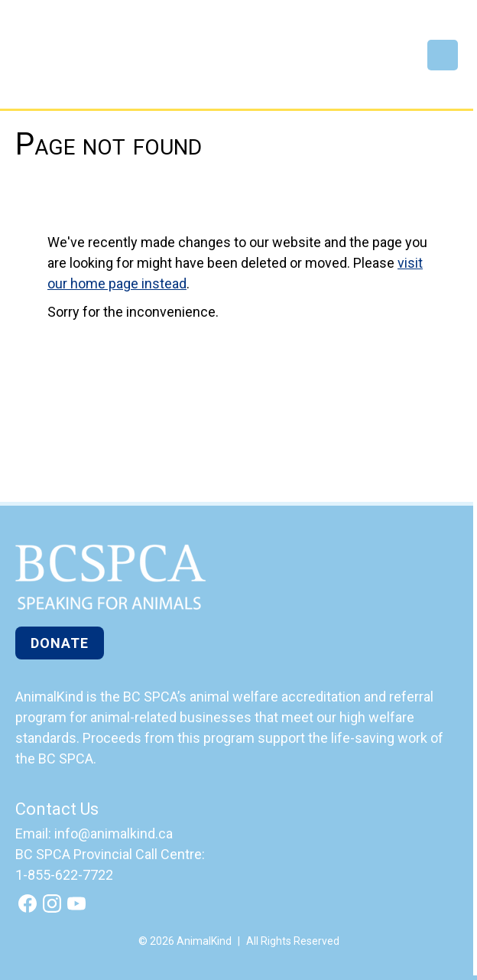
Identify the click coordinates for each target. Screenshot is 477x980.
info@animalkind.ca (114, 833)
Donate (60, 643)
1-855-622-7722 (64, 875)
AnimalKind (66, 63)
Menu (443, 55)
